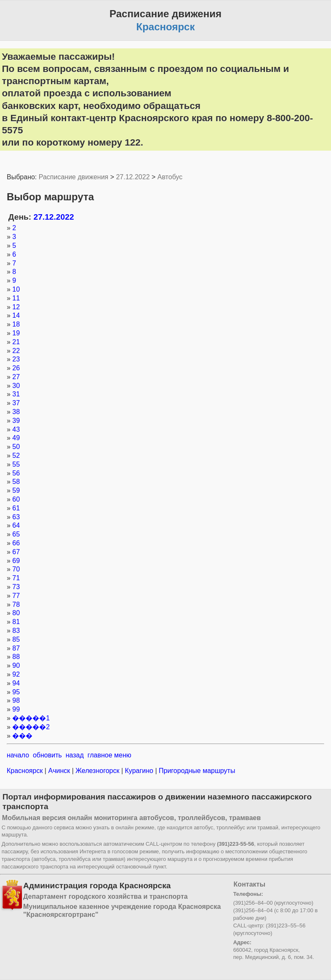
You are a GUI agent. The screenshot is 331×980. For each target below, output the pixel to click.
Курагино (139, 771)
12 (16, 307)
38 (16, 412)
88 (16, 657)
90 (16, 665)
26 (16, 368)
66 (16, 543)
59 (16, 490)
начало (18, 755)
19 (16, 333)
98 (16, 700)
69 (16, 561)
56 (16, 473)
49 (16, 438)
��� (22, 736)
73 (16, 587)
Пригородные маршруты (196, 771)
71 (16, 578)
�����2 (31, 727)
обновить (47, 755)
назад (75, 755)
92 (16, 674)
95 (16, 692)
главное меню (109, 755)
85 (16, 639)
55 (16, 464)
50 (16, 447)
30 (16, 386)
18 (16, 324)
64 (16, 525)
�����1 (31, 718)
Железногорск (97, 771)
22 (16, 351)
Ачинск (59, 771)
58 (16, 482)
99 (16, 709)
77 (16, 596)
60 (16, 499)
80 (16, 613)
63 (16, 517)
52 (16, 455)
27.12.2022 (133, 177)
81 (16, 622)
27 (16, 377)
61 (16, 508)
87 (16, 648)
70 (16, 569)
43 (16, 429)
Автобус (170, 177)
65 (16, 534)
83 (16, 631)
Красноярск (26, 771)
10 (16, 289)
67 (16, 552)
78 (16, 604)
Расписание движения (73, 177)
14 (16, 315)
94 (16, 683)
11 (16, 298)
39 (16, 421)
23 (16, 359)
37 (16, 403)
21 (16, 342)
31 (16, 394)
